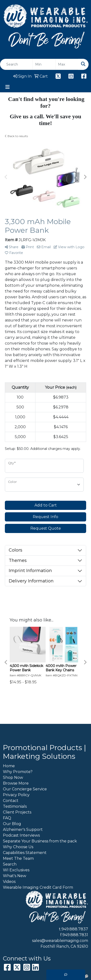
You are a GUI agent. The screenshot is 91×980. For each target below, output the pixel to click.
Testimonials (15, 806)
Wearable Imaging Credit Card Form (38, 887)
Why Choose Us (18, 847)
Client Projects (17, 812)
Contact (11, 801)
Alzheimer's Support (23, 830)
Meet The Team (18, 858)
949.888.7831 (75, 935)
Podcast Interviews (21, 835)
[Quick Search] (16, 64)
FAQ (7, 818)
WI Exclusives (16, 870)
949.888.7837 (75, 929)
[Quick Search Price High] (67, 64)
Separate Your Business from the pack (40, 841)
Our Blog (12, 824)
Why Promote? (18, 772)
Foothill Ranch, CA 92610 (64, 946)
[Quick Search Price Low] (44, 64)
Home (9, 766)
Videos (9, 882)
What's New (15, 876)
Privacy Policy (16, 795)
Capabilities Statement (25, 853)
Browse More (16, 783)
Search (10, 864)
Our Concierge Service (25, 789)
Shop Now (13, 777)
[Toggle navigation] (8, 87)
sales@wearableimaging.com (60, 941)
